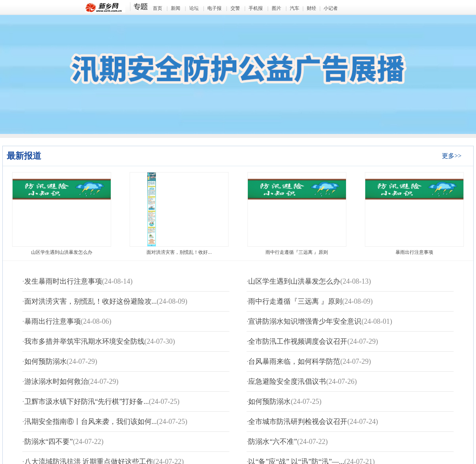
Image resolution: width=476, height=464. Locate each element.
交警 (235, 8)
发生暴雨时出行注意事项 (63, 281)
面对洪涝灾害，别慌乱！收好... (179, 252)
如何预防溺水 (46, 361)
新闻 (176, 8)
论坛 (194, 8)
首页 (157, 8)
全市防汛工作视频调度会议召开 (298, 341)
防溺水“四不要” (49, 442)
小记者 (331, 8)
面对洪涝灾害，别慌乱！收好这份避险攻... (91, 301)
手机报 (256, 8)
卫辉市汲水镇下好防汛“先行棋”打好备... (87, 402)
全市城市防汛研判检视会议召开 (298, 422)
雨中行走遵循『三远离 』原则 (297, 252)
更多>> (452, 156)
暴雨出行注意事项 (414, 252)
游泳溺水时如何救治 (56, 381)
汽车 (295, 8)
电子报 (214, 8)
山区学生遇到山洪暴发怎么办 (62, 252)
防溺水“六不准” (273, 442)
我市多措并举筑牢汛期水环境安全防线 (84, 341)
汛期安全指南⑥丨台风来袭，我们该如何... (91, 422)
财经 (311, 8)
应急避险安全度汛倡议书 (287, 381)
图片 (276, 8)
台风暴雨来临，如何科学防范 (294, 361)
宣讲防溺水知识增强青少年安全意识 (305, 321)
